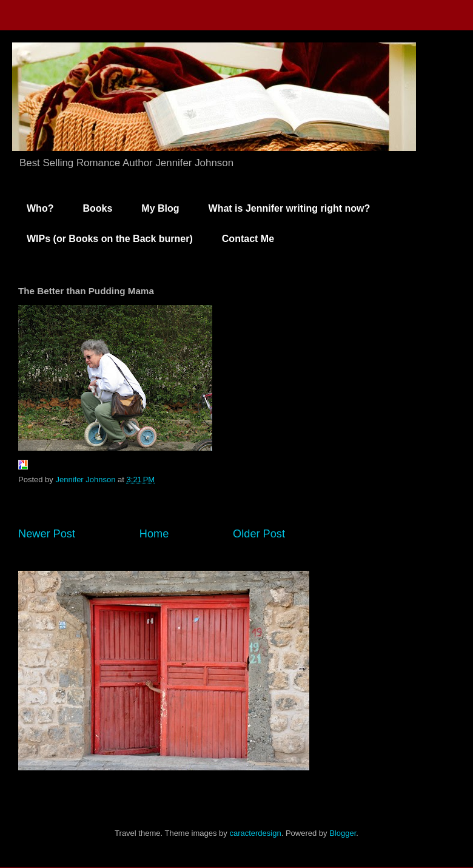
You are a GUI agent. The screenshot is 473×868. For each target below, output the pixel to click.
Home (154, 534)
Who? (40, 208)
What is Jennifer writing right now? (290, 208)
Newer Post (47, 534)
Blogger (343, 833)
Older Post (259, 534)
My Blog (160, 208)
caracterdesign (255, 833)
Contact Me (248, 239)
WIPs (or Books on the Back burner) (110, 239)
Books (97, 208)
